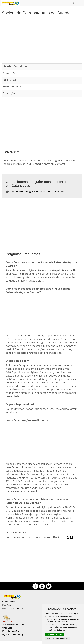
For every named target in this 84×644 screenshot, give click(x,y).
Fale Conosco (9, 605)
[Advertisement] (42, 36)
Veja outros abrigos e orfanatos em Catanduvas (38, 191)
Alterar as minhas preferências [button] (58, 639)
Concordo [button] (50, 635)
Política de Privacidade (13, 609)
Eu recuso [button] (60, 635)
